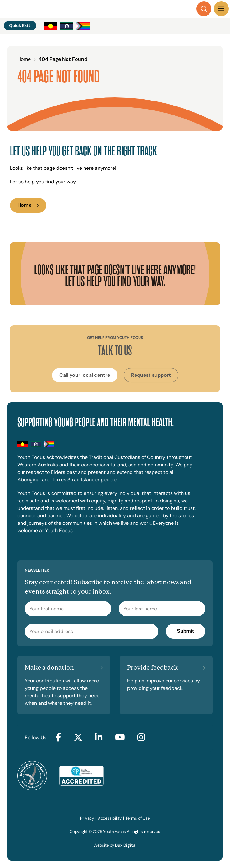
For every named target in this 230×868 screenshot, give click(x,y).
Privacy (87, 818)
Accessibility (110, 818)
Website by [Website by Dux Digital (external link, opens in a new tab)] (115, 845)
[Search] (204, 9)
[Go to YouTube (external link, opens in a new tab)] (120, 738)
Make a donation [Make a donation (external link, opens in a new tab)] (49, 668)
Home (24, 205)
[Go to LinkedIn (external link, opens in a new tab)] (99, 738)
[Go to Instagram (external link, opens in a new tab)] (141, 738)
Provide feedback (152, 668)
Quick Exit (20, 25)
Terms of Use (138, 818)
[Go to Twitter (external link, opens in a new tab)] (78, 738)
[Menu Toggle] (221, 9)
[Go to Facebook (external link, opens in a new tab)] (58, 738)
